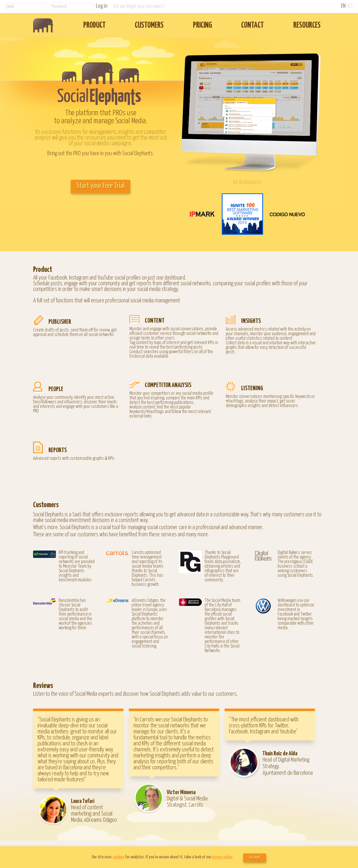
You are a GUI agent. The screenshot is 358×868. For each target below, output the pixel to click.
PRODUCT (94, 26)
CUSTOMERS (149, 26)
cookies (118, 857)
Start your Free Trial (100, 186)
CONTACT (253, 26)
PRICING (203, 26)
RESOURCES (307, 26)
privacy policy (222, 857)
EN (343, 6)
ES (351, 6)
